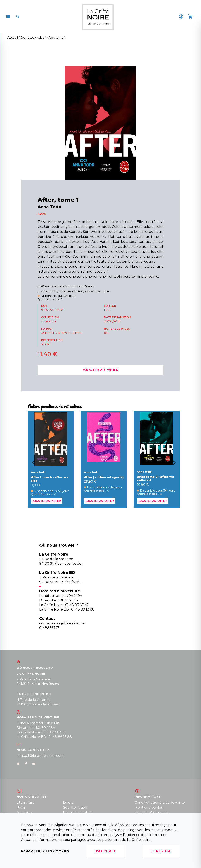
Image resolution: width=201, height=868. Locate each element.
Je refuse (161, 851)
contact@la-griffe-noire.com (40, 756)
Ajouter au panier (100, 370)
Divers (68, 803)
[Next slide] (176, 464)
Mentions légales (149, 808)
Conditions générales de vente (160, 803)
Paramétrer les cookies (45, 851)
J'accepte (106, 851)
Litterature (26, 803)
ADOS (42, 214)
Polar (21, 808)
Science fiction (75, 808)
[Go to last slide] (32, 464)
